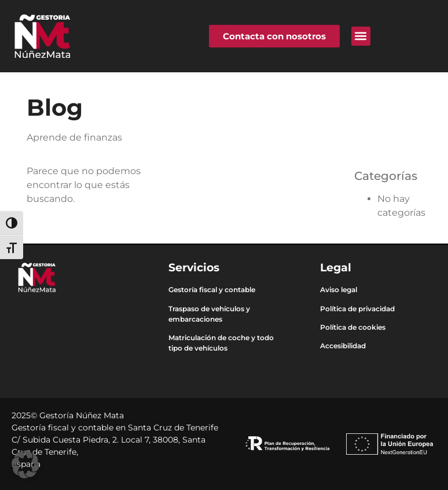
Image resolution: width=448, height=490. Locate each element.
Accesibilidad (343, 346)
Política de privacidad (357, 309)
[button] (361, 36)
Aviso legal (339, 290)
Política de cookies (353, 327)
